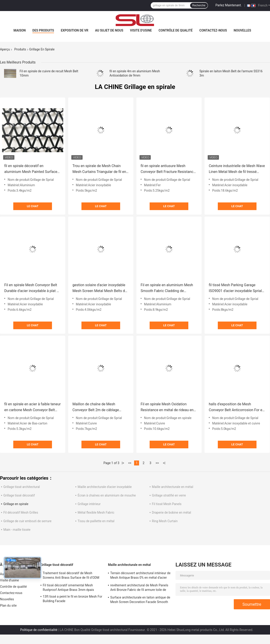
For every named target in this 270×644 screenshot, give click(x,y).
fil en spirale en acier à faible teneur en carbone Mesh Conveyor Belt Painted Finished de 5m (33, 407)
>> (157, 463)
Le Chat (33, 206)
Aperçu (5, 49)
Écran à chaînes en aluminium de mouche (107, 495)
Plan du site (8, 605)
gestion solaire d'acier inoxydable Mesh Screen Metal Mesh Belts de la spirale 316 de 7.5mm (100, 288)
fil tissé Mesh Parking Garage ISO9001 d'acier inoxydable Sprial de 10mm (235, 288)
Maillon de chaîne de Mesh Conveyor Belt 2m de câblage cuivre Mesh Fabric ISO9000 (96, 407)
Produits (20, 49)
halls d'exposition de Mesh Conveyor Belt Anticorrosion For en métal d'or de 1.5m (236, 407)
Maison (20, 30)
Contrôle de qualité (176, 30)
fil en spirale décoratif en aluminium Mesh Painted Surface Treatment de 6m (31, 169)
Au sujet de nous (109, 30)
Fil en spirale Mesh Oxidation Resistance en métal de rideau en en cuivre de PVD (167, 407)
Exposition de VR (74, 30)
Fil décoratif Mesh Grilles (21, 512)
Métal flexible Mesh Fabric (96, 512)
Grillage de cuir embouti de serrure (27, 521)
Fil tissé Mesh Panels (167, 504)
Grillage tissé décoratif (19, 495)
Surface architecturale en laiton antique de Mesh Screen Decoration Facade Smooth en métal (140, 600)
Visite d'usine (141, 30)
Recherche (199, 5)
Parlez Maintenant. (229, 5)
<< (130, 463)
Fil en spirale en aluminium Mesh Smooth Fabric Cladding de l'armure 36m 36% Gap (167, 288)
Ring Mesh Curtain (165, 521)
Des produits (43, 30)
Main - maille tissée (17, 530)
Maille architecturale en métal (173, 487)
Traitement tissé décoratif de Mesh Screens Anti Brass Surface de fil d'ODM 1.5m (71, 576)
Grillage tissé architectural (22, 487)
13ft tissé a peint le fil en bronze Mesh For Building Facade (72, 599)
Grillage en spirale (16, 504)
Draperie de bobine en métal (171, 512)
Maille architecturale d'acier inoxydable (105, 487)
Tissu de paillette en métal (96, 521)
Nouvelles (242, 30)
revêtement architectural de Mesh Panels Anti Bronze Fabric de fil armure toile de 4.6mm (139, 588)
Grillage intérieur (89, 504)
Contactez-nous (213, 30)
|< (123, 463)
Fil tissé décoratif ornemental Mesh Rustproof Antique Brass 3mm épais (68, 587)
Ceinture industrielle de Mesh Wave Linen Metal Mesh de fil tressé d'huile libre (237, 169)
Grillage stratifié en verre (169, 495)
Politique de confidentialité (39, 630)
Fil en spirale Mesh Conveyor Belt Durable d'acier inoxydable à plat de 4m (32, 288)
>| (164, 463)
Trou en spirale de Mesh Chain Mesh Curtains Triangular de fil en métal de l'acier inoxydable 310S (99, 169)
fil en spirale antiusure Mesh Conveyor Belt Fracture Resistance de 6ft (168, 169)
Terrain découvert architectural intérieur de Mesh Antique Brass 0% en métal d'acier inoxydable (140, 576)
